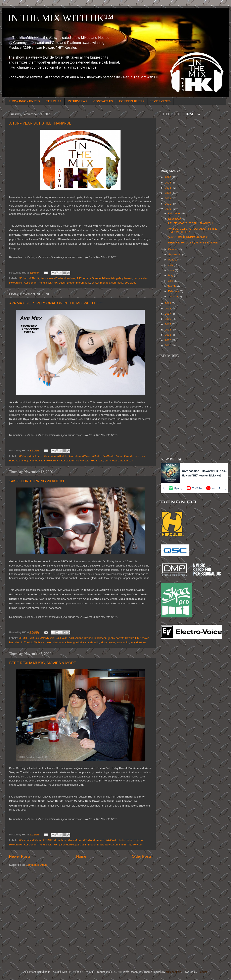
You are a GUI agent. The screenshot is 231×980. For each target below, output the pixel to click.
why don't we (138, 642)
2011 (168, 345)
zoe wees (130, 283)
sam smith (123, 642)
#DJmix (23, 278)
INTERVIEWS (77, 101)
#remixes (70, 278)
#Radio (59, 278)
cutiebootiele (174, 972)
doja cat (29, 461)
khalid (100, 461)
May (171, 275)
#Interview (50, 456)
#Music (87, 456)
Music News (108, 642)
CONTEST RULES (131, 101)
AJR (79, 278)
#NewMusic (47, 638)
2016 (168, 319)
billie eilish (108, 278)
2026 (168, 177)
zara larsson (126, 461)
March (172, 286)
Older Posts (142, 856)
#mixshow (47, 278)
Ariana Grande (92, 278)
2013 (168, 335)
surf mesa (117, 283)
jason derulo (53, 642)
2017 (168, 314)
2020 (168, 209)
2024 (168, 188)
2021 (168, 204)
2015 (168, 324)
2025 (168, 183)
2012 (168, 340)
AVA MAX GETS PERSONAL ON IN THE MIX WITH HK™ (56, 303)
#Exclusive (36, 456)
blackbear (100, 638)
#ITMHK (34, 278)
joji (77, 845)
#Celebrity (25, 840)
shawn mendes (101, 283)
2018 (168, 309)
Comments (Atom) (37, 865)
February (174, 291)
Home (81, 856)
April (171, 281)
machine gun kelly (73, 642)
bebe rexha (16, 461)
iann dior (14, 642)
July (171, 265)
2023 (168, 193)
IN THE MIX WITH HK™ (61, 18)
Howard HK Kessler (21, 283)
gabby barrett (124, 278)
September (175, 254)
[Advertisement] (177, 706)
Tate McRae (134, 845)
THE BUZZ (54, 101)
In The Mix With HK (46, 283)
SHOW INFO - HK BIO (24, 101)
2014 (168, 330)
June (171, 270)
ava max (140, 456)
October (173, 249)
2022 (168, 198)
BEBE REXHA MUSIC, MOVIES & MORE (43, 663)
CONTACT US (103, 101)
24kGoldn (108, 456)
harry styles (141, 278)
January (173, 296)
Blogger (202, 972)
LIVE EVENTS (160, 101)
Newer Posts (20, 856)
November (175, 219)
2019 (168, 303)
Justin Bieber (67, 283)
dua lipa (40, 461)
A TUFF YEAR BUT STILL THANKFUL (40, 123)
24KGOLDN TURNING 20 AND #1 (37, 481)
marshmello (83, 283)
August (173, 260)
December (175, 213)
